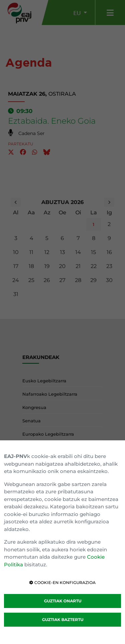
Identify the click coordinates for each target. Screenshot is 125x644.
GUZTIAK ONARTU (63, 601)
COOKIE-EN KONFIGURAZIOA (62, 582)
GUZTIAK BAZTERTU (63, 619)
